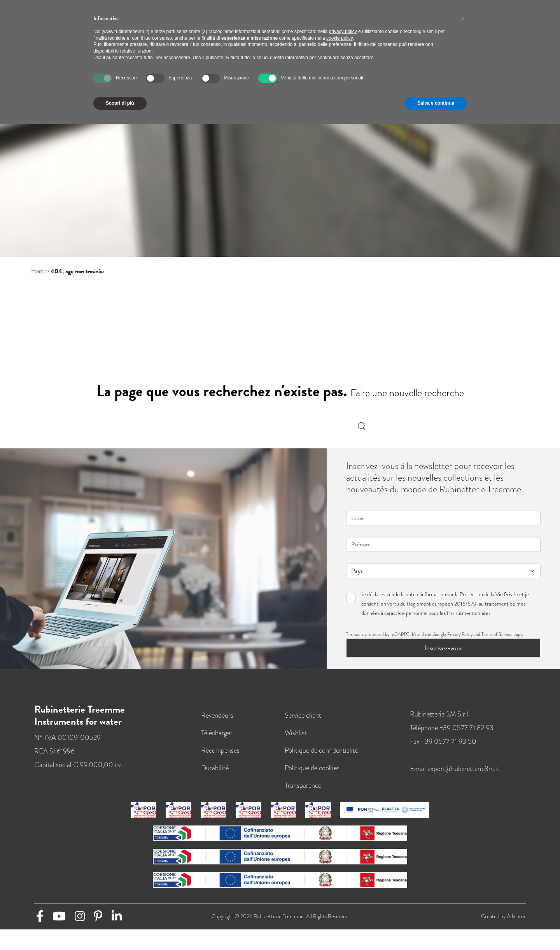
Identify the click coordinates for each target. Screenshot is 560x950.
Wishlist (296, 733)
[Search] (273, 426)
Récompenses (220, 750)
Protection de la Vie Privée (489, 594)
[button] (463, 19)
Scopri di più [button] (120, 103)
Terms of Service (497, 634)
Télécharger (217, 733)
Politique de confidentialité (321, 750)
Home (39, 271)
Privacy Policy (460, 634)
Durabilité (215, 768)
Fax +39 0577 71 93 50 (443, 741)
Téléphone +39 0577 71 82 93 (452, 728)
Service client (303, 715)
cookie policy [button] (339, 38)
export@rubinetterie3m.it (463, 768)
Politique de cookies (312, 768)
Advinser (516, 916)
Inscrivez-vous (443, 648)
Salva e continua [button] (436, 103)
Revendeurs (217, 715)
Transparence (303, 785)
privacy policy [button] (343, 32)
